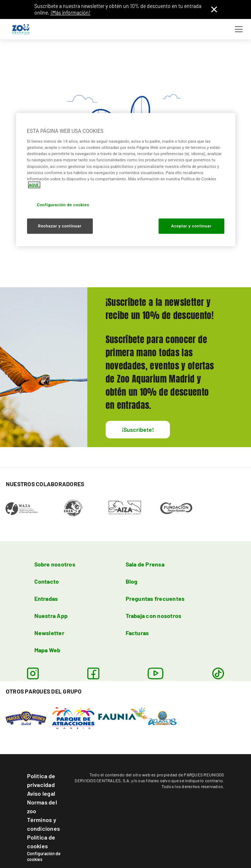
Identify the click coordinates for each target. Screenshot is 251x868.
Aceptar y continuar (191, 226)
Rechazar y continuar (60, 226)
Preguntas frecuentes (155, 598)
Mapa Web (47, 650)
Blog (132, 581)
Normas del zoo (42, 806)
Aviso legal (41, 793)
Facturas (137, 633)
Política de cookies (41, 842)
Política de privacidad (41, 780)
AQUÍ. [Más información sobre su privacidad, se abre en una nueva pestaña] (34, 185)
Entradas (46, 598)
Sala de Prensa (145, 564)
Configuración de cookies (44, 856)
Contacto (47, 581)
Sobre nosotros (55, 564)
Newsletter (49, 633)
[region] (126, 179)
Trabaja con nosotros (154, 616)
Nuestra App (51, 616)
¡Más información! (71, 13)
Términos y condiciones (44, 824)
